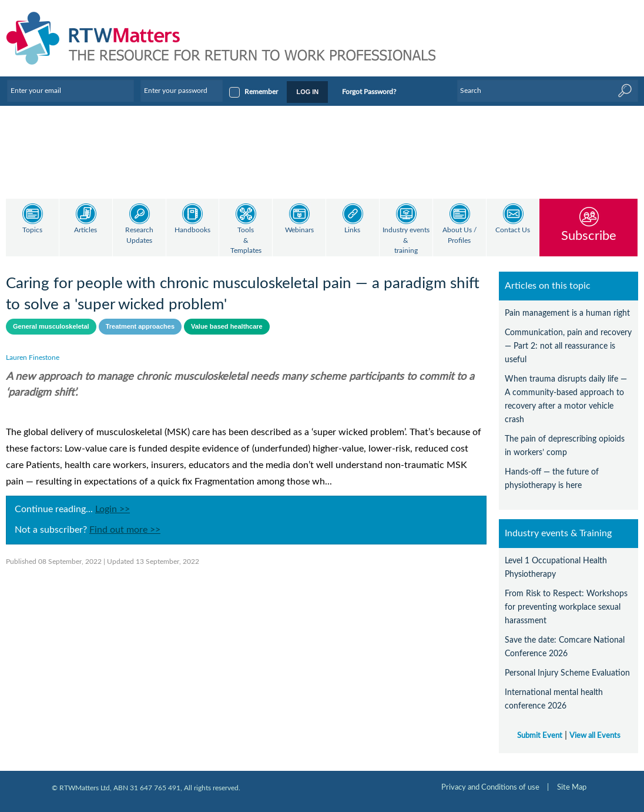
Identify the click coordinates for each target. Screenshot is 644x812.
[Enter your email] (71, 91)
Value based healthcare (227, 326)
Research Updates (139, 235)
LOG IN (307, 92)
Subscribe (589, 235)
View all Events (595, 736)
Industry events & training (406, 240)
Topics (32, 230)
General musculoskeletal (51, 326)
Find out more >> (125, 530)
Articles (85, 230)
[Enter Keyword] (548, 91)
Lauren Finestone (33, 357)
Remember (261, 92)
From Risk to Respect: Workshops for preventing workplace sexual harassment (566, 607)
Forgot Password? (369, 92)
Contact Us (513, 230)
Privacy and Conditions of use (490, 787)
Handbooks (192, 230)
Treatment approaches (140, 326)
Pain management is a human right (567, 313)
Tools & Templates (246, 240)
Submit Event (540, 736)
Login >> (113, 509)
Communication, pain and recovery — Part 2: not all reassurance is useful (568, 346)
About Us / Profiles (459, 235)
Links (352, 230)
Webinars (299, 230)
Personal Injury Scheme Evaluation (567, 673)
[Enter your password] (182, 91)
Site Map (572, 787)
